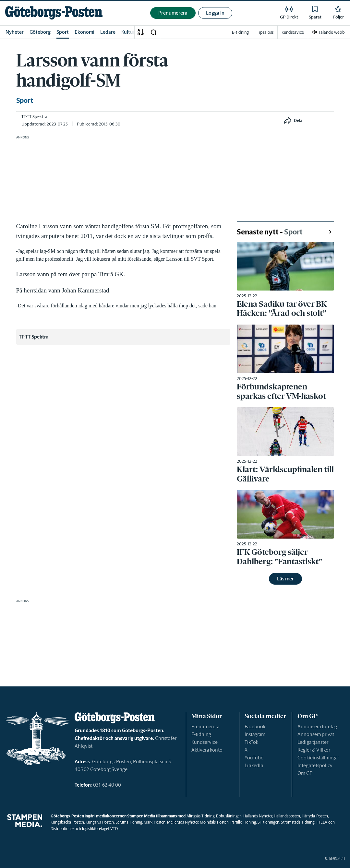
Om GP (305, 773)
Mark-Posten (155, 822)
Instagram (255, 734)
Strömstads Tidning (298, 822)
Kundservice (205, 742)
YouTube (254, 758)
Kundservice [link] (293, 32)
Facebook (255, 726)
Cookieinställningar (318, 758)
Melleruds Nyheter (183, 822)
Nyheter (15, 32)
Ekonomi (84, 32)
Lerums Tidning (129, 822)
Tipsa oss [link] (265, 32)
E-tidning (201, 734)
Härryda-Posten (315, 816)
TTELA (322, 822)
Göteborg (40, 32)
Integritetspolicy (315, 765)
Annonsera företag (317, 726)
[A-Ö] (141, 32)
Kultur (128, 32)
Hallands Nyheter (258, 816)
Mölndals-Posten (214, 822)
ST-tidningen (268, 822)
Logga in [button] (215, 13)
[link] (54, 13)
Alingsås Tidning (200, 816)
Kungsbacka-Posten (67, 822)
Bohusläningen (229, 816)
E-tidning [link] (240, 32)
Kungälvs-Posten (100, 822)
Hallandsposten (287, 816)
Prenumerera (205, 726)
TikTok (251, 742)
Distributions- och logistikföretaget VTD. (84, 829)
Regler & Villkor (314, 750)
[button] (153, 32)
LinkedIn (254, 765)
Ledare (108, 32)
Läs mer (285, 579)
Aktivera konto (207, 750)
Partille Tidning (243, 822)
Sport (63, 32)
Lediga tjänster (313, 742)
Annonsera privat (316, 734)
